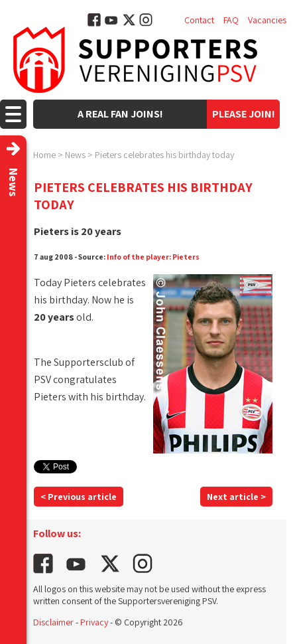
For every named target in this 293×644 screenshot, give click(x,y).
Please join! (244, 114)
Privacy (94, 622)
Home (44, 155)
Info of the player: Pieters (153, 257)
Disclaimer (53, 622)
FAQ (231, 20)
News (75, 155)
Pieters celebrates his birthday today (164, 155)
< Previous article (79, 497)
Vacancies (267, 20)
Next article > (236, 497)
